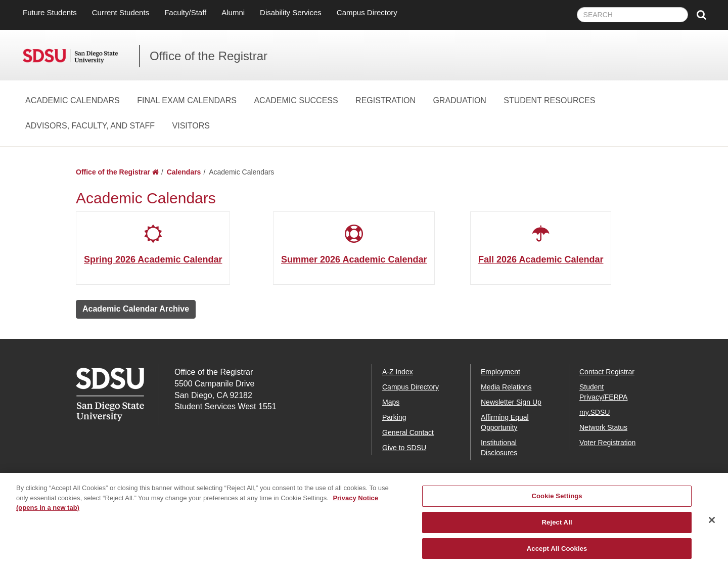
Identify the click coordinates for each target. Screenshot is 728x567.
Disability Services (291, 12)
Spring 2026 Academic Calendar (153, 259)
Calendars (184, 172)
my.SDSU (595, 412)
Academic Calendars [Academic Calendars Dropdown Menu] (73, 100)
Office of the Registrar (209, 56)
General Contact (408, 432)
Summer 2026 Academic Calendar (354, 259)
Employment (500, 372)
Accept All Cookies (557, 556)
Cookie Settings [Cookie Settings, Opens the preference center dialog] (557, 504)
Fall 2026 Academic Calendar (541, 259)
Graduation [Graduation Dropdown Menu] (459, 100)
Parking (394, 417)
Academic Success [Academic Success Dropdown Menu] (296, 100)
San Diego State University (81, 56)
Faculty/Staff (185, 12)
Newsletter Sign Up (511, 402)
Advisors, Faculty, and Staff (90, 126)
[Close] (712, 528)
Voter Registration (607, 443)
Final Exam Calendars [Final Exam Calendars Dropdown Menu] (187, 100)
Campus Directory (367, 12)
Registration (385, 100)
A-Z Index (398, 372)
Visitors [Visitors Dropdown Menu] (191, 126)
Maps (391, 402)
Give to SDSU (404, 448)
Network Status (603, 427)
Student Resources (549, 100)
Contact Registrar (607, 372)
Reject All (557, 530)
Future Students (50, 12)
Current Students (121, 12)
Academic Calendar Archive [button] (136, 309)
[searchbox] (632, 15)
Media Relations (506, 387)
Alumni (233, 12)
